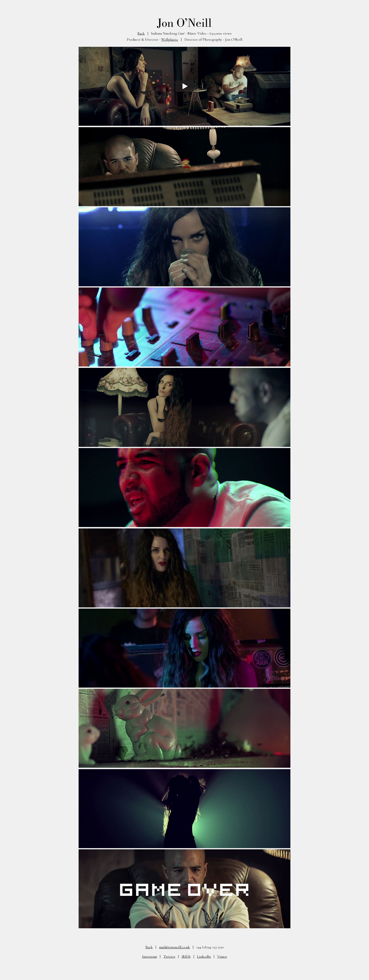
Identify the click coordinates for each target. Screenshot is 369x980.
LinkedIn (204, 956)
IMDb (186, 956)
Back (141, 33)
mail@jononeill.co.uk (174, 947)
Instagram (150, 956)
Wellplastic (170, 39)
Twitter (169, 956)
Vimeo (222, 956)
